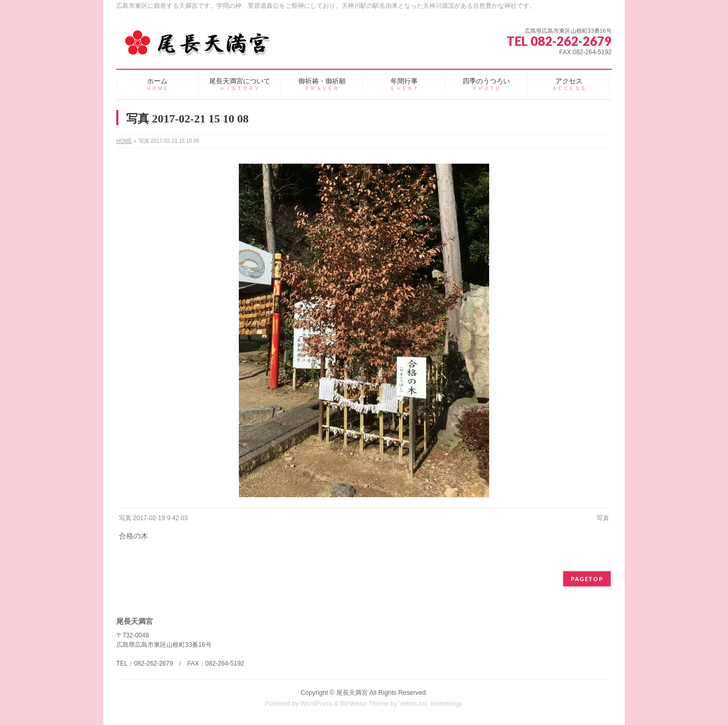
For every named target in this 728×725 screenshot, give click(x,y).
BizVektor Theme (365, 704)
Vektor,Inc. (414, 704)
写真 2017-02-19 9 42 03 (153, 518)
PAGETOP (587, 579)
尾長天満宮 (352, 693)
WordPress (316, 704)
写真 (603, 518)
